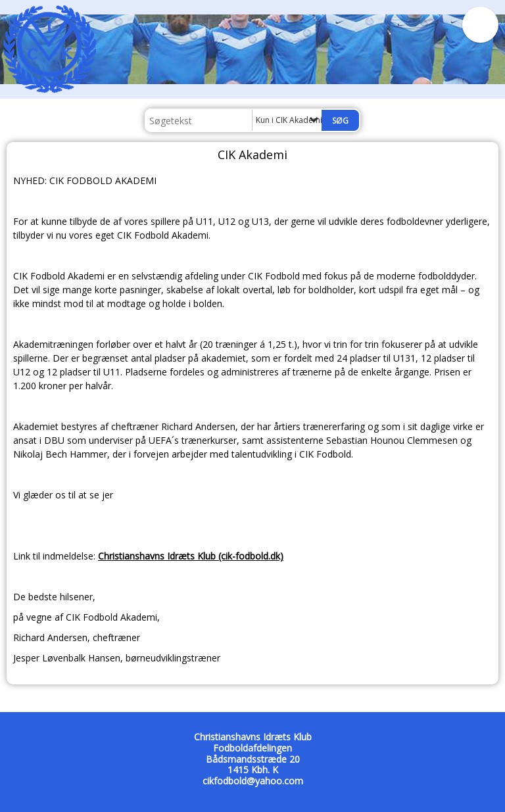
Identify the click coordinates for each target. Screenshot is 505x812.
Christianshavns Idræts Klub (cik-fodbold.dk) (191, 556)
